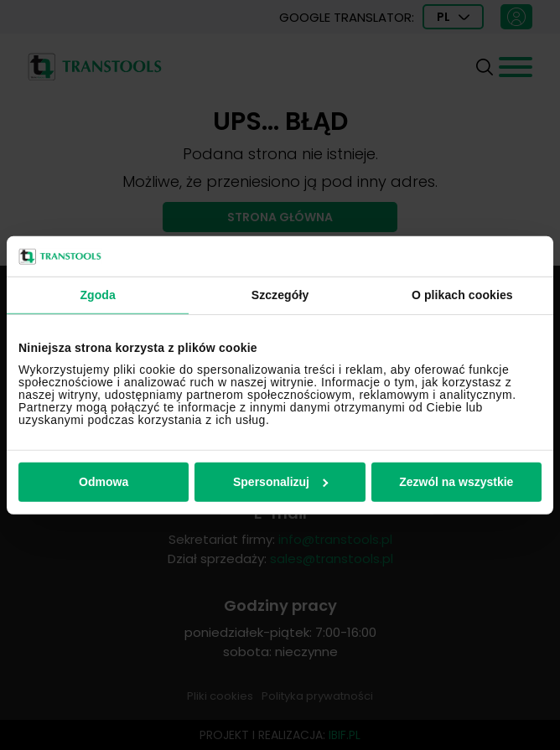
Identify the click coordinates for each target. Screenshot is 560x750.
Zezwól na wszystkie (456, 482)
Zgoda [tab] (98, 295)
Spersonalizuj (280, 482)
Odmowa (104, 482)
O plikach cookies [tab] (462, 295)
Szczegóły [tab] (280, 295)
